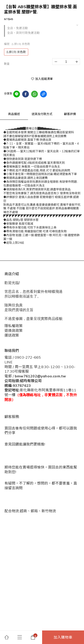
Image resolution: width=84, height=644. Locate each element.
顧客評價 (70, 114)
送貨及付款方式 (42, 114)
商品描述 (14, 114)
